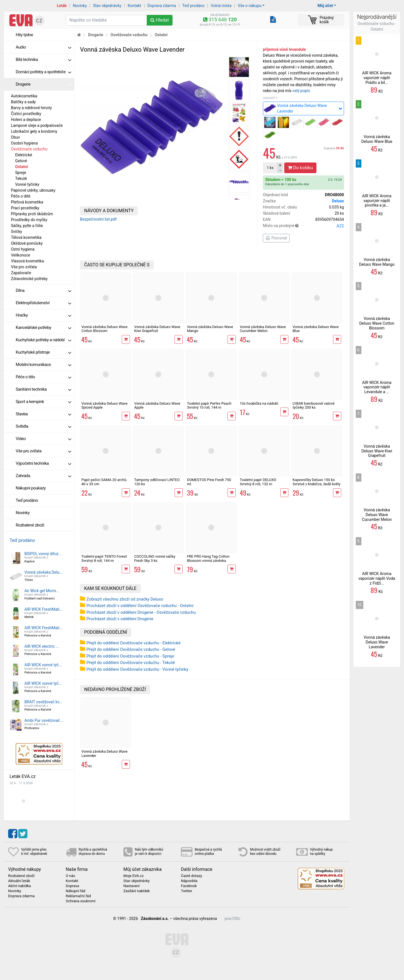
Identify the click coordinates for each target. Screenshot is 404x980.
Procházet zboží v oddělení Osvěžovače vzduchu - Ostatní (140, 606)
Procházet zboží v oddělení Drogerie (120, 619)
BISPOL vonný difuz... (43, 554)
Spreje (21, 173)
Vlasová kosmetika (27, 261)
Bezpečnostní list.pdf (98, 219)
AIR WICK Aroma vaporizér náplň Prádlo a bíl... (377, 78)
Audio (43, 47)
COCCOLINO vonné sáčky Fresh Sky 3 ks (155, 558)
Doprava (334, 148)
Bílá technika (43, 59)
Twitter (187, 891)
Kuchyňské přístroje (43, 352)
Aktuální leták (19, 881)
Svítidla (43, 426)
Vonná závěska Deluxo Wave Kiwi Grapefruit (157, 329)
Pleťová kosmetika (27, 202)
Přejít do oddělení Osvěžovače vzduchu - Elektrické (134, 643)
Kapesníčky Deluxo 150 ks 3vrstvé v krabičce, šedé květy (317, 482)
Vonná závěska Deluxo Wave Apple (157, 405)
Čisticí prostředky (26, 114)
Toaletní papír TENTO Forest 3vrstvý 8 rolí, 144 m (104, 558)
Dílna (43, 290)
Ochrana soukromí (81, 901)
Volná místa (221, 6)
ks (270, 168)
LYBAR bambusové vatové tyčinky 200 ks (314, 405)
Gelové (21, 161)
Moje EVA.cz (134, 876)
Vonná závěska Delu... (43, 572)
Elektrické (24, 155)
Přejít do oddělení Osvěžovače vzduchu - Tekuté (131, 663)
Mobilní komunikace (43, 365)
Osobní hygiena (24, 143)
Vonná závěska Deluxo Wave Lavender (104, 753)
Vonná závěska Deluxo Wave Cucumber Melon (263, 329)
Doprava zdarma (162, 6)
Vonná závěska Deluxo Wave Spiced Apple (104, 405)
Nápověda (189, 881)
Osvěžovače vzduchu (29, 149)
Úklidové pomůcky (27, 243)
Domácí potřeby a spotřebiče (43, 72)
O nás (70, 876)
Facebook (189, 886)
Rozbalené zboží (30, 525)
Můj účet (325, 6)
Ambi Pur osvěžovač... (44, 720)
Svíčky (17, 232)
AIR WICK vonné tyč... (43, 665)
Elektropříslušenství (43, 303)
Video (43, 439)
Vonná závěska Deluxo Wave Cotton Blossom (104, 329)
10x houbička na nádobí (259, 403)
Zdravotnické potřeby (29, 279)
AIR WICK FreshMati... (43, 609)
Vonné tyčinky (27, 184)
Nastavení (132, 886)
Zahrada (43, 476)
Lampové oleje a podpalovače (37, 125)
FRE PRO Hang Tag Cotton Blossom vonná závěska (208, 558)
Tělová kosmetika (26, 237)
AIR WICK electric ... (42, 646)
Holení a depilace (26, 120)
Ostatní (21, 167)
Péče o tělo (43, 377)
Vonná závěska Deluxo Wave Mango (210, 329)
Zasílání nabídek (137, 891)
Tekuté (21, 178)
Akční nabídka (19, 886)
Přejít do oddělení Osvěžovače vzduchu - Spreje (130, 656)
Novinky (80, 6)
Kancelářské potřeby (43, 328)
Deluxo (338, 201)
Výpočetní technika (43, 463)
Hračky (43, 315)
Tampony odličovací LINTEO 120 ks (157, 482)
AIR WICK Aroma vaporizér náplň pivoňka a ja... (377, 201)
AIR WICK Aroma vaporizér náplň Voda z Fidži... (377, 578)
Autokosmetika (24, 96)
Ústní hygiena (23, 249)
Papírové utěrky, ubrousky (33, 190)
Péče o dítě (21, 196)
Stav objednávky (107, 6)
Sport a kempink (43, 402)
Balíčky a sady (23, 102)
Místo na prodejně (303, 226)
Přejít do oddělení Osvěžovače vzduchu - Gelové (131, 649)
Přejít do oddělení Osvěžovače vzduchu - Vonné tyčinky (137, 669)
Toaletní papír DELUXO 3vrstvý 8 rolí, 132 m (258, 482)
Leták (62, 6)
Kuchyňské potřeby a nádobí (43, 340)
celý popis (301, 91)
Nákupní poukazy (31, 488)
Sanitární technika (43, 389)
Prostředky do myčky (29, 220)
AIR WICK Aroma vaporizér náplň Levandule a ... (377, 387)
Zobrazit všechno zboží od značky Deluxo (125, 599)
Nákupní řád (75, 891)
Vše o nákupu (249, 6)
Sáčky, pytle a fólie (27, 226)
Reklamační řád (78, 896)
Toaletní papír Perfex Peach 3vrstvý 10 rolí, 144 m (209, 405)
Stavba (43, 414)
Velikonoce (20, 255)
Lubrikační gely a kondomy (34, 131)
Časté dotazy (191, 876)
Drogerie (43, 84)
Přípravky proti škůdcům (32, 214)
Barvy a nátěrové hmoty (31, 108)
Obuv (15, 137)
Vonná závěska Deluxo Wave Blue (316, 329)
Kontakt (134, 6)
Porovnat (276, 238)
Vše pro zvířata (24, 267)
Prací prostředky (25, 208)
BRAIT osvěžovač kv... (43, 702)
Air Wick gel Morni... (42, 591)
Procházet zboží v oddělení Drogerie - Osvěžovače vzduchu (141, 612)
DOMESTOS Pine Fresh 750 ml (209, 482)
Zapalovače (21, 273)
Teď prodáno (193, 6)
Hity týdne (24, 35)
